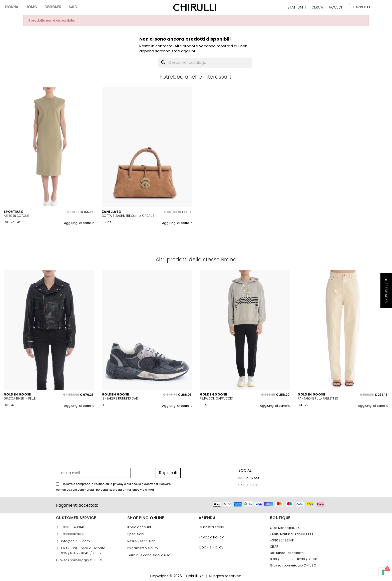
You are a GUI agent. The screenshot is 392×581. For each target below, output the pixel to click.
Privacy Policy (211, 537)
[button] (317, 7)
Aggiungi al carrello (79, 223)
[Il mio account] (335, 7)
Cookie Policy (211, 547)
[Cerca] (205, 63)
